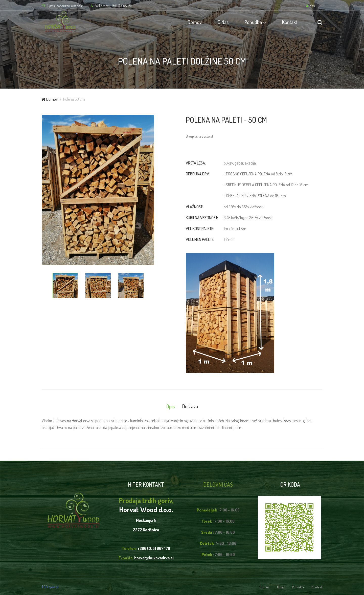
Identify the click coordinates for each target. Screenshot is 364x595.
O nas (223, 22)
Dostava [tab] (190, 406)
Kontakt (290, 22)
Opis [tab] (170, 406)
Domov (195, 22)
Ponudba (253, 22)
